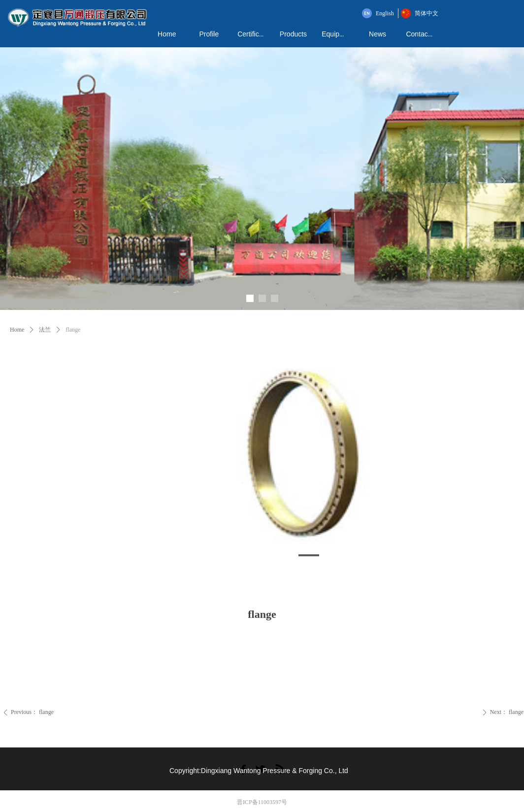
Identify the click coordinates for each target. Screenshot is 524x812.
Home (17, 330)
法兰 (45, 330)
